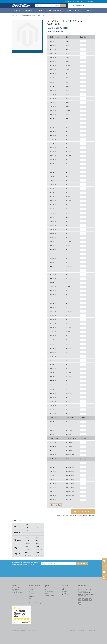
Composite (31, 591)
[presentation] (54, 569)
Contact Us (89, 10)
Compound (32, 593)
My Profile (64, 591)
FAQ (46, 593)
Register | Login (79, 1)
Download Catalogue (36, 603)
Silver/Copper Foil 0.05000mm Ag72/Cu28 (33, 15)
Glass (30, 595)
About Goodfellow (17, 588)
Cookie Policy (92, 630)
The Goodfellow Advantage (16, 590)
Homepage (15, 15)
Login (63, 590)
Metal (30, 598)
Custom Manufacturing (54, 10)
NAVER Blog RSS (83, 596)
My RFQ (69, 1)
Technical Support (50, 592)
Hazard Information (50, 595)
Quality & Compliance (18, 593)
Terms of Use (82, 630)
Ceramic (31, 590)
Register (64, 588)
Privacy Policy (72, 630)
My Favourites (65, 595)
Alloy (30, 588)
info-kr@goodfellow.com (78, 5)
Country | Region (90, 1)
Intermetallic (32, 597)
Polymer (31, 600)
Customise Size (56, 505)
